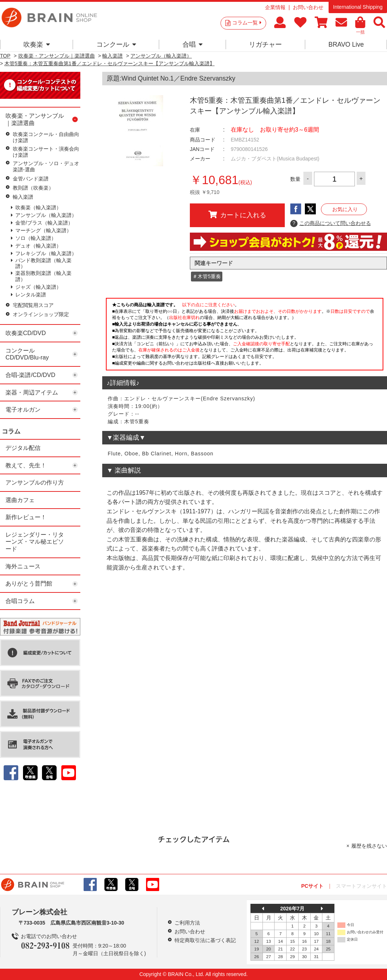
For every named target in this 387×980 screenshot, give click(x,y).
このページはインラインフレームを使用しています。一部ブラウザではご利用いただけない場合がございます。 (245, 336)
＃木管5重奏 (207, 276)
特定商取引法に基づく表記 (205, 940)
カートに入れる (237, 215)
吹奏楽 (37, 44)
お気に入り (345, 209)
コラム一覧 (247, 23)
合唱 (193, 44)
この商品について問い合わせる (331, 223)
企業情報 (275, 7)
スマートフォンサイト (361, 886)
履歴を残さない (369, 846)
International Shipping (358, 7)
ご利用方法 (187, 923)
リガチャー (265, 44)
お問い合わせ (308, 7)
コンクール (116, 44)
